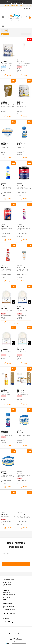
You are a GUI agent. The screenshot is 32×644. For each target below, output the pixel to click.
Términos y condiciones (9, 610)
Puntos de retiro (7, 598)
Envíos (5, 600)
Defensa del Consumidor (16, 642)
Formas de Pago (20, 5)
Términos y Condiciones (15, 634)
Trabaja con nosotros (8, 586)
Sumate (13, 5)
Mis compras (6, 608)
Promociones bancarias (9, 594)
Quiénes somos (7, 583)
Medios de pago (7, 596)
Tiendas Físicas (7, 584)
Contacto (28, 5)
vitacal (4, 31)
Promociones (7, 593)
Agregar (8, 75)
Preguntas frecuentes (9, 606)
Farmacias (6, 5)
